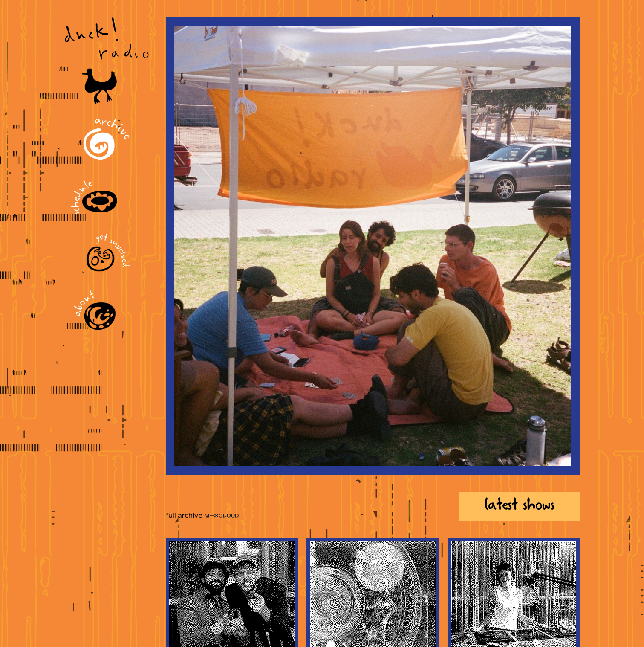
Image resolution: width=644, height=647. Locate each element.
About (85, 304)
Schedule (83, 197)
